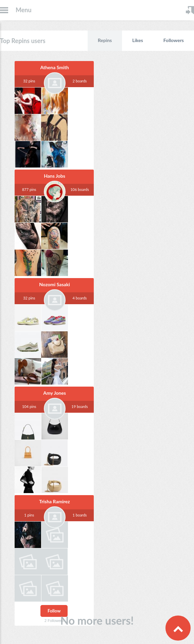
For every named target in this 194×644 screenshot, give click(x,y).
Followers (174, 40)
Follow (54, 611)
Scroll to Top (178, 628)
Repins (105, 40)
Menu (24, 10)
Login (190, 10)
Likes (138, 40)
